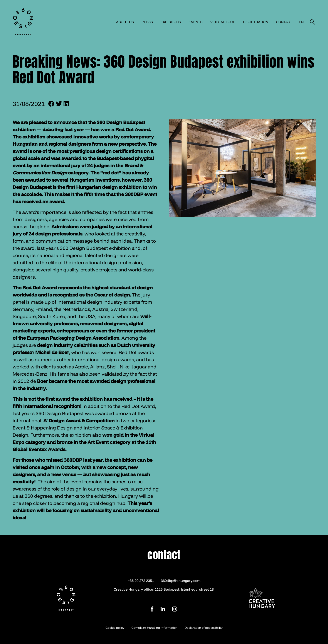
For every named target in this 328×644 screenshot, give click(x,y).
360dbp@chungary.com (181, 581)
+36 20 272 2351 (141, 581)
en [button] (301, 22)
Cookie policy (115, 628)
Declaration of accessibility (204, 628)
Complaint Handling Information (155, 628)
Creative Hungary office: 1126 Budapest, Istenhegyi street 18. (164, 589)
